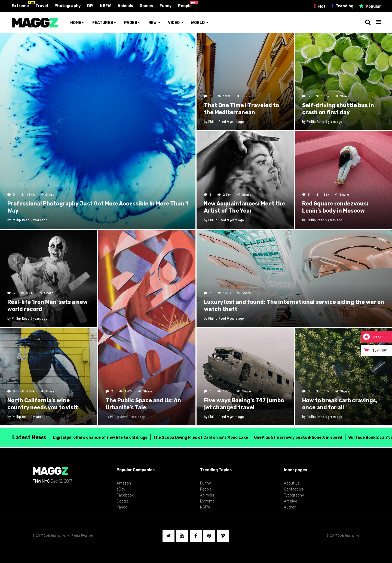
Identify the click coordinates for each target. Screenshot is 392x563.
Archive (291, 501)
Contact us (294, 489)
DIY (90, 6)
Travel (42, 6)
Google (123, 501)
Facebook (125, 495)
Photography (68, 6)
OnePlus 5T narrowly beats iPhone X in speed (295, 438)
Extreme (20, 6)
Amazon (124, 483)
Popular (373, 6)
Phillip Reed (21, 220)
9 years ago (39, 220)
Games (146, 6)
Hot (322, 6)
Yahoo (122, 507)
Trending (344, 6)
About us (292, 483)
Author (290, 507)
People (185, 6)
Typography (294, 495)
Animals (125, 6)
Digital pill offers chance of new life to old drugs (97, 438)
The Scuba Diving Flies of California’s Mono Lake (197, 438)
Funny (166, 6)
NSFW (105, 6)
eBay (121, 489)
